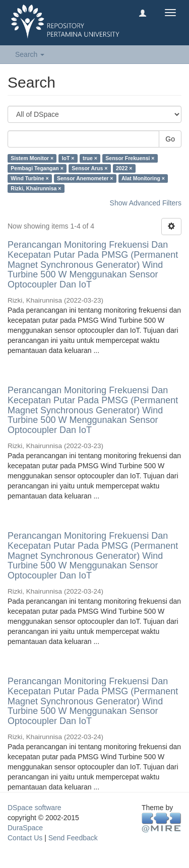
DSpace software (35, 808)
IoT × (68, 158)
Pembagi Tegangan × (37, 168)
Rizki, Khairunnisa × (36, 188)
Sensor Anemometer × (85, 178)
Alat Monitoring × (143, 178)
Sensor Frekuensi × (130, 158)
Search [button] (30, 54)
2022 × (124, 168)
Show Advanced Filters (146, 203)
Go (170, 139)
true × (90, 158)
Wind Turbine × (29, 178)
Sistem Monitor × (32, 158)
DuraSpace (25, 828)
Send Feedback (73, 838)
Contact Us (25, 838)
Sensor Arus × (89, 168)
